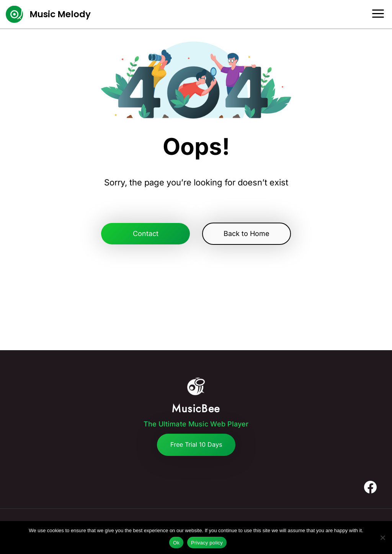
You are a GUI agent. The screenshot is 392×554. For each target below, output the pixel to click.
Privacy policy (207, 543)
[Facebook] (370, 487)
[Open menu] (381, 14)
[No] (382, 538)
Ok (176, 543)
